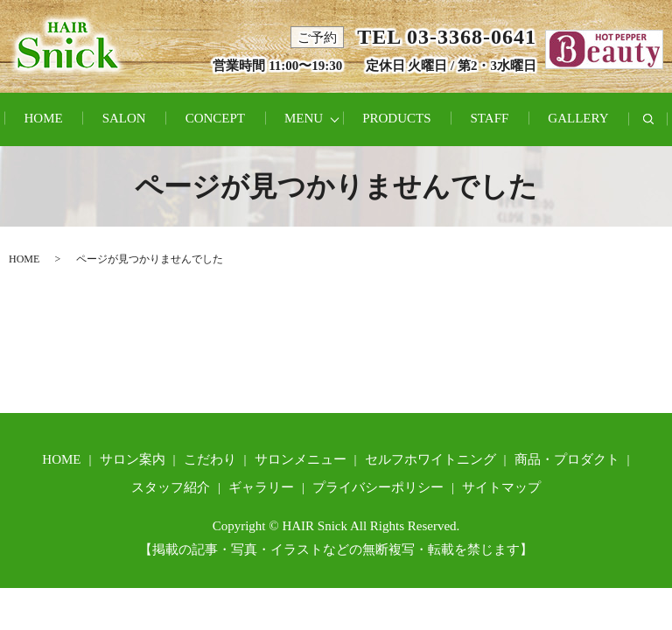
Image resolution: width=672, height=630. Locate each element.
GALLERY (578, 118)
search (658, 128)
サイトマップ (501, 487)
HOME (43, 118)
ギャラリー (261, 487)
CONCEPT (215, 118)
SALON (124, 118)
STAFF (490, 118)
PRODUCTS (396, 118)
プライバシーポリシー (378, 487)
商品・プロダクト (567, 459)
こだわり (210, 459)
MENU (304, 118)
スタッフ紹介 (171, 487)
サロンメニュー (301, 459)
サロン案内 (133, 459)
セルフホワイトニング (430, 459)
